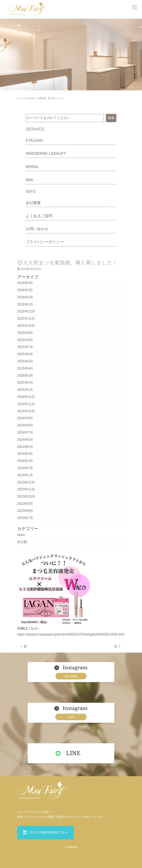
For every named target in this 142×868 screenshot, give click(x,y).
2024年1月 (25, 475)
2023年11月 (26, 489)
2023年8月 (25, 511)
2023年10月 (26, 496)
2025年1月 (25, 390)
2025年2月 (25, 383)
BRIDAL (32, 167)
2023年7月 (25, 518)
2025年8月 (25, 340)
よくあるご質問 (39, 216)
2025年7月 (25, 347)
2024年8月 (25, 425)
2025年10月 (26, 326)
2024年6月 (25, 440)
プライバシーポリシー (45, 242)
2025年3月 (25, 376)
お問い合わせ (37, 229)
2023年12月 (26, 482)
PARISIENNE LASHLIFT (46, 154)
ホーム (19, 98)
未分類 (22, 542)
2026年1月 (25, 304)
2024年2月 (25, 468)
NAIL (30, 180)
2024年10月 (26, 411)
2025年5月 (25, 361)
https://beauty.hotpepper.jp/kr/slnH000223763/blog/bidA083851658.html (71, 634)
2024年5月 (25, 447)
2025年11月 (26, 318)
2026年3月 (25, 290)
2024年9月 (25, 418)
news (21, 535)
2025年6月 (25, 354)
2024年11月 (26, 404)
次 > (117, 646)
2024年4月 (25, 454)
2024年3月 (25, 461)
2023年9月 (25, 504)
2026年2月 (25, 297)
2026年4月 (25, 283)
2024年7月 (25, 432)
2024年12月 (26, 397)
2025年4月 (25, 368)
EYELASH (34, 140)
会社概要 (33, 203)
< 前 (24, 646)
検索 (111, 118)
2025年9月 (25, 333)
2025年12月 (26, 311)
